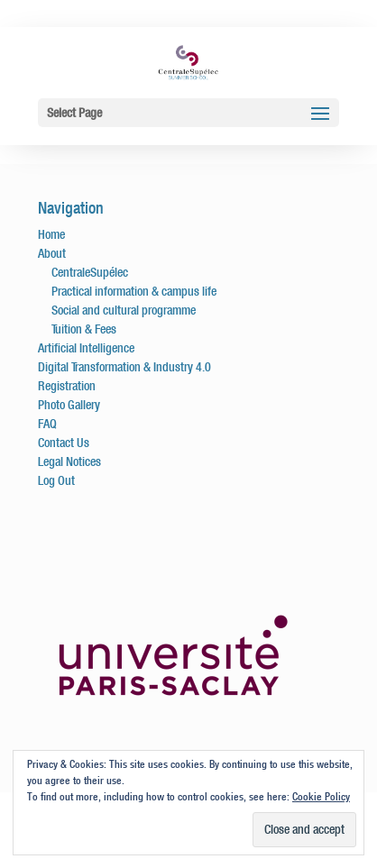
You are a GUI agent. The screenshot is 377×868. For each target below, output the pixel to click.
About (52, 253)
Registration (67, 386)
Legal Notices (69, 461)
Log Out (56, 480)
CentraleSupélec (90, 272)
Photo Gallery (69, 405)
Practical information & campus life (134, 291)
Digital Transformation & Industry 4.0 (124, 367)
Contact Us (64, 443)
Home (51, 234)
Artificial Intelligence (86, 348)
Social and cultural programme (124, 310)
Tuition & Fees (84, 329)
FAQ (47, 424)
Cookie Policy (321, 796)
